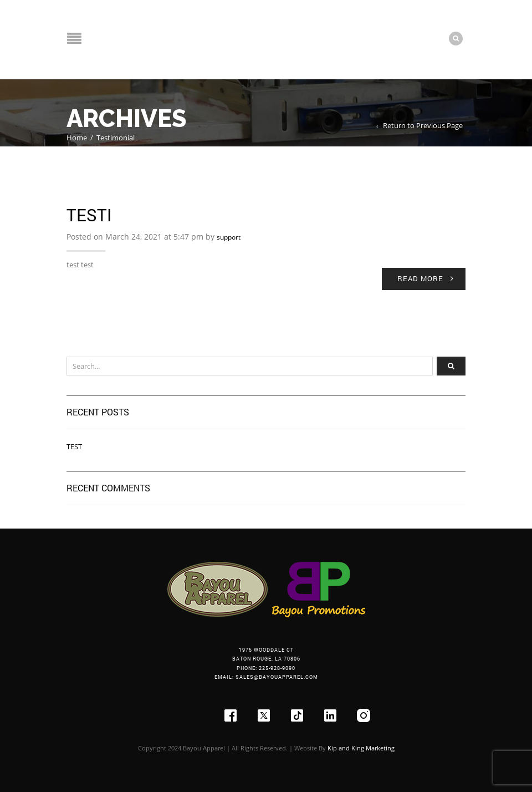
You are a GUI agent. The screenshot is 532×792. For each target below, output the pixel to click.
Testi (89, 215)
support (229, 237)
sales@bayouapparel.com (277, 677)
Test (74, 446)
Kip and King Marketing (361, 748)
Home (77, 138)
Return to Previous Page (423, 125)
